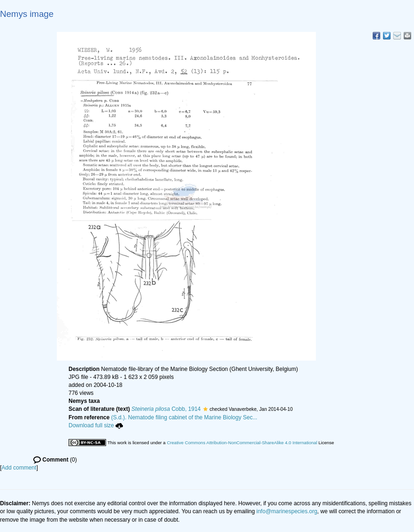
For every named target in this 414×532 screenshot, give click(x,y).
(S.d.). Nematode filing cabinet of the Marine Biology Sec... (184, 417)
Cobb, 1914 (166, 409)
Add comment (19, 468)
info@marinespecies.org (287, 511)
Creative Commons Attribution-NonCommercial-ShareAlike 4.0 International (242, 443)
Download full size (96, 425)
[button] (205, 409)
